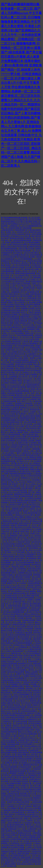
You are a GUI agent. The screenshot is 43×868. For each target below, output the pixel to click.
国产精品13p (20, 860)
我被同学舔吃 (25, 317)
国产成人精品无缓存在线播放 (30, 416)
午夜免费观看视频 (7, 271)
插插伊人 (29, 686)
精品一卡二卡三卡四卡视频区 (14, 333)
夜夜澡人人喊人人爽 (31, 451)
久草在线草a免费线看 (32, 304)
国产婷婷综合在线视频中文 (25, 759)
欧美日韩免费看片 (7, 515)
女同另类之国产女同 (34, 587)
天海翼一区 (5, 244)
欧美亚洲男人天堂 (7, 236)
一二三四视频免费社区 (18, 610)
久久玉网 (19, 746)
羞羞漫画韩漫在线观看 (18, 771)
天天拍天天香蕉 (20, 626)
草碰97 (27, 536)
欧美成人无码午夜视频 (33, 234)
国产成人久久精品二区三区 (32, 484)
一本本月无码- (15, 290)
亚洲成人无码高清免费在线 (15, 300)
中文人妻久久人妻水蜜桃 (15, 849)
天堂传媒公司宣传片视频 (15, 304)
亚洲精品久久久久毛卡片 (30, 478)
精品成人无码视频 (32, 350)
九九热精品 (22, 583)
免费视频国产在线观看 (16, 773)
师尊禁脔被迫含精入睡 (12, 748)
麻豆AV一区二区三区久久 (22, 337)
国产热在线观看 (18, 546)
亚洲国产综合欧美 (7, 662)
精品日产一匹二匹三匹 (21, 726)
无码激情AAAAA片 (33, 707)
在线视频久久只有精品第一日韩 (26, 403)
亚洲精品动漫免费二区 (28, 496)
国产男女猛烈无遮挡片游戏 (26, 519)
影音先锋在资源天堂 (22, 439)
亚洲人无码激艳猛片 (20, 569)
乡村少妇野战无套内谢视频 (16, 387)
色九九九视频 (24, 294)
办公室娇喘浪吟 (20, 814)
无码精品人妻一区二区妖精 (31, 783)
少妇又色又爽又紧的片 (31, 253)
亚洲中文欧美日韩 (25, 523)
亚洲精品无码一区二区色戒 (13, 389)
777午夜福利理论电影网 (13, 511)
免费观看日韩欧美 (18, 509)
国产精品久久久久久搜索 (24, 649)
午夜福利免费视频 (33, 583)
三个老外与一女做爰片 (29, 412)
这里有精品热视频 (30, 459)
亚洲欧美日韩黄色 (10, 864)
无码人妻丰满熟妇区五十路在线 (16, 779)
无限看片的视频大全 (8, 575)
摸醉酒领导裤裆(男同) (30, 765)
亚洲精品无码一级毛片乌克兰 (17, 538)
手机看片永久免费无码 (14, 668)
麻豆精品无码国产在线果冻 (13, 544)
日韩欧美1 (8, 726)
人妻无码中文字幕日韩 (33, 612)
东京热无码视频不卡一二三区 (31, 744)
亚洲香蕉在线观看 (10, 401)
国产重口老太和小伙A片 (20, 463)
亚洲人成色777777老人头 (26, 401)
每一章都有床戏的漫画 (13, 606)
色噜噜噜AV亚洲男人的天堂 (31, 308)
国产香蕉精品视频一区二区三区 (26, 525)
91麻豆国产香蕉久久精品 (26, 740)
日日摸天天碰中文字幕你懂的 (20, 284)
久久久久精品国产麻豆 (21, 275)
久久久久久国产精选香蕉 (22, 816)
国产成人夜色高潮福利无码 (11, 709)
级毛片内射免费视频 (12, 319)
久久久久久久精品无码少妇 (19, 804)
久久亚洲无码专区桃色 (33, 476)
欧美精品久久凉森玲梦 (11, 408)
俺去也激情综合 (10, 629)
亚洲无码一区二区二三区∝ (27, 736)
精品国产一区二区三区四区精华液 (17, 265)
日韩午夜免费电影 (33, 436)
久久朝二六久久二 (21, 585)
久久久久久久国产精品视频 (18, 492)
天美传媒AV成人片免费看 (21, 645)
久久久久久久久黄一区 (9, 443)
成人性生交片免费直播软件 (26, 554)
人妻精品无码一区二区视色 (11, 308)
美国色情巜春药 (35, 701)
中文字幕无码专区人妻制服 (21, 282)
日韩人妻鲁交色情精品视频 (22, 790)
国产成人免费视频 (7, 785)
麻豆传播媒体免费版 (14, 783)
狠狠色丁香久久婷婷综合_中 (18, 302)
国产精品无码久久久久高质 (21, 527)
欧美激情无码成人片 (15, 682)
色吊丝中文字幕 (18, 348)
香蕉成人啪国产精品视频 (20, 854)
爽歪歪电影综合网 (32, 455)
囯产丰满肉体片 (21, 414)
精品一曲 (8, 240)
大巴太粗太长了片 (22, 701)
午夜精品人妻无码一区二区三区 (26, 271)
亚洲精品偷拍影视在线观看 (13, 757)
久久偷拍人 (29, 847)
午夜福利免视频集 (7, 680)
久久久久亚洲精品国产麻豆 (16, 602)
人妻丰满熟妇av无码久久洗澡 (22, 693)
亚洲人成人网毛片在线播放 (31, 606)
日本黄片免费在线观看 (16, 856)
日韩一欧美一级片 (33, 393)
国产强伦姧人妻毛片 (20, 399)
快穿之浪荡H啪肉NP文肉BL (21, 579)
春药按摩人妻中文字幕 (28, 794)
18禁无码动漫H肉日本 (11, 416)
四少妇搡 (28, 267)
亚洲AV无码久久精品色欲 (15, 234)
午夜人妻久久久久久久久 (22, 480)
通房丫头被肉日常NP (24, 453)
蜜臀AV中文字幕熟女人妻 (27, 732)
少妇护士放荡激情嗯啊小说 (22, 695)
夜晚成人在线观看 (31, 672)
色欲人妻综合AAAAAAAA (10, 507)
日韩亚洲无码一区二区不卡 (14, 428)
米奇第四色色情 (35, 244)
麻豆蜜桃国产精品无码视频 (11, 488)
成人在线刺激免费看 (8, 746)
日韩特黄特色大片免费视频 (14, 688)
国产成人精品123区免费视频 (13, 678)
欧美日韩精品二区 (35, 548)
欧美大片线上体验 (24, 352)
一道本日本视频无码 (14, 823)
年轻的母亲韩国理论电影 (18, 503)
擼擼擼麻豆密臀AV (18, 686)
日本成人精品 (10, 529)
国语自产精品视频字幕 (23, 639)
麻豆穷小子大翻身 (7, 589)
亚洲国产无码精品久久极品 (13, 383)
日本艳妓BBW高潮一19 (26, 767)
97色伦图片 (21, 618)
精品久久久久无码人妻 (22, 236)
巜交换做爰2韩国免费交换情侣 (12, 560)
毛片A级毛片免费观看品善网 (30, 837)
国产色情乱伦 (18, 253)
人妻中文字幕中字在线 (26, 249)
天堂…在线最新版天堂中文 (16, 292)
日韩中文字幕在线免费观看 (11, 434)
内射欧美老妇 (25, 507)
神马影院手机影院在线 (22, 796)
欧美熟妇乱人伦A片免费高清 (22, 843)
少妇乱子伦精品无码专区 (10, 637)
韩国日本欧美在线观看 (22, 251)
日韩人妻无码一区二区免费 (27, 377)
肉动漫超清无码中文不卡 (14, 595)
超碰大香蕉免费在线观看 (30, 839)
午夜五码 (30, 631)
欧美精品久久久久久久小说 (30, 408)
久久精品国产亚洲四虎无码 (18, 445)
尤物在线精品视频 (13, 744)
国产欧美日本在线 (21, 246)
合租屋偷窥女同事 (33, 292)
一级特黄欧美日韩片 (29, 288)
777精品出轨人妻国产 (17, 567)
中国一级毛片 (10, 649)
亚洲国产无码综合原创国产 (13, 451)
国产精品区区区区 (23, 257)
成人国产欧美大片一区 (31, 560)
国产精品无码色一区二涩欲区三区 (20, 540)
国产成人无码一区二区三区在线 (21, 424)
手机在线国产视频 (22, 420)
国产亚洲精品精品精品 (22, 852)
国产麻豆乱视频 (20, 754)
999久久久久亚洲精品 (9, 519)
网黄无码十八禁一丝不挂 (25, 395)
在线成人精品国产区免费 (14, 447)
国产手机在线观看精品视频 (24, 346)
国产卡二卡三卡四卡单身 (33, 678)
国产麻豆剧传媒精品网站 (15, 825)
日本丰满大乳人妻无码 (16, 375)
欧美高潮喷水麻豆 (23, 470)
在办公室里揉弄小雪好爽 (25, 441)
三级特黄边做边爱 (13, 794)
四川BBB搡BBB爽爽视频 (20, 391)
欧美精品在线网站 (7, 699)
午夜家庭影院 (32, 775)
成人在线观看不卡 (31, 354)
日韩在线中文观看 (14, 505)
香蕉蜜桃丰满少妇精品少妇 (16, 827)
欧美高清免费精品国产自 (31, 362)
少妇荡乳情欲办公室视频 (23, 364)
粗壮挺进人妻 (25, 290)
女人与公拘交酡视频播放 (23, 259)
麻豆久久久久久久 (10, 554)
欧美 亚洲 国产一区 (15, 484)
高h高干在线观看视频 (17, 635)
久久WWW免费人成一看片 (24, 785)
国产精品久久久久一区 (25, 461)
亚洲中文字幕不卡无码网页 (27, 443)
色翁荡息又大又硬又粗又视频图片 (22, 296)
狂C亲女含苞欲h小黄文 (16, 476)
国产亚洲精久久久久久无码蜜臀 (30, 763)
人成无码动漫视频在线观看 (22, 240)
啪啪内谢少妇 (16, 653)
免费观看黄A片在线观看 (22, 494)
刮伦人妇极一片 (36, 269)
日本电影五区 (29, 641)
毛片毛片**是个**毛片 (21, 521)
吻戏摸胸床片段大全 (25, 664)
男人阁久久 (34, 439)
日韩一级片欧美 (7, 608)
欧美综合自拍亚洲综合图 (17, 707)
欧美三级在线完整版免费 (18, 321)
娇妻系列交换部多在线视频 (27, 500)
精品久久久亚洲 (22, 356)
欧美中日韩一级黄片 (22, 818)
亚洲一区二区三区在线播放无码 (26, 699)
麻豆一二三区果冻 (35, 659)
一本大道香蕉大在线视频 (32, 498)
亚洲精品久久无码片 (32, 517)
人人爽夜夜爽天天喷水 (9, 810)
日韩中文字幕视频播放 (30, 344)
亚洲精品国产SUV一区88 (17, 829)
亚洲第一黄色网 (36, 257)
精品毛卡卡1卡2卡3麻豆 (16, 426)
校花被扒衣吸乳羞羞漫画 (20, 752)
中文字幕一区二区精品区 (23, 806)
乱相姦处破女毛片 (16, 327)
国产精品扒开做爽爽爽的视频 (14, 612)
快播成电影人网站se (17, 536)
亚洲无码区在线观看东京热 (28, 810)
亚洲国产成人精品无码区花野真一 (19, 802)
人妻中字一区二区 (21, 662)
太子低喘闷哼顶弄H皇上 (18, 624)
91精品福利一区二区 (32, 688)
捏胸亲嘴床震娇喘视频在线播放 (20, 474)
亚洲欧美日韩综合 (35, 246)
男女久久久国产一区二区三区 (31, 748)
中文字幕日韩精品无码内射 (18, 781)
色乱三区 (26, 389)
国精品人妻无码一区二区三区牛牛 (13, 821)
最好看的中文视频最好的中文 (28, 719)
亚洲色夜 (6, 263)
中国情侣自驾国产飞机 (22, 306)
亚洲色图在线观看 (11, 598)
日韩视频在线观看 (28, 620)
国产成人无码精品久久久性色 (18, 591)
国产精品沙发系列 (34, 697)
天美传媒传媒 (8, 494)
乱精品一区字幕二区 (22, 788)
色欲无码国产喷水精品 (13, 620)
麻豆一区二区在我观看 (14, 459)
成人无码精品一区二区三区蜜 (17, 659)
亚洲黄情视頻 (33, 662)
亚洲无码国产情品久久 (19, 313)
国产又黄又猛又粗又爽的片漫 (17, 558)
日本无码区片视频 (19, 329)
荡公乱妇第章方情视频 (16, 847)
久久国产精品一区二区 (31, 447)
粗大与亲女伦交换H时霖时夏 (31, 703)
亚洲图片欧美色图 (11, 763)
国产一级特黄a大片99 (16, 641)
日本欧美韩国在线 (21, 680)
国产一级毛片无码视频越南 (21, 564)
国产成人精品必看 (23, 777)
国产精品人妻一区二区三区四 (11, 765)
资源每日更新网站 (10, 715)
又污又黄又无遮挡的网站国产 (14, 651)
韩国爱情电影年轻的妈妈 (22, 397)
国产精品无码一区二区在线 (16, 571)
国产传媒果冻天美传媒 (22, 690)
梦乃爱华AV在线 (19, 666)
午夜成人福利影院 (35, 313)
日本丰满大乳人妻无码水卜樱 (21, 263)
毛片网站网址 (37, 267)
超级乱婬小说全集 (18, 267)
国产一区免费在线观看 (9, 750)
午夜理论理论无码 (35, 717)
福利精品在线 (15, 412)
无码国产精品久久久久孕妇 (20, 792)
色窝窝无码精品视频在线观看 (25, 273)
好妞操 (7, 242)
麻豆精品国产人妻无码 (20, 341)
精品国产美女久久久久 (13, 862)
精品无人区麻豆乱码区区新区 (17, 490)
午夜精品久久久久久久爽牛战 (25, 515)
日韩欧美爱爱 (10, 639)
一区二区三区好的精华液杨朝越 (22, 562)
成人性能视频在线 (7, 259)
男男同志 (6, 775)
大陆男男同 (8, 816)
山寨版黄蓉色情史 (7, 230)
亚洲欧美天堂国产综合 (22, 589)
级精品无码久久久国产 (34, 635)
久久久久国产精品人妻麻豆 (14, 517)
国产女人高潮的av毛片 (33, 849)
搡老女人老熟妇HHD (31, 614)
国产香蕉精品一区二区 (22, 366)
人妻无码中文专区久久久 (29, 738)
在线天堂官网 (19, 556)
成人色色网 (21, 455)
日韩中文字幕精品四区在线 (26, 831)
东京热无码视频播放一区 (22, 608)
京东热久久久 (31, 567)
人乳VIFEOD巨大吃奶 (9, 500)
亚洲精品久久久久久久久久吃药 (22, 339)
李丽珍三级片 (30, 333)
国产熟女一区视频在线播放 (13, 331)
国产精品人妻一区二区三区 (19, 534)
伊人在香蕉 (9, 655)
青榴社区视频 (35, 470)
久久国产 (13, 286)
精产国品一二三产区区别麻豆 (15, 552)
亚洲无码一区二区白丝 (31, 544)
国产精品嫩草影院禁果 (9, 249)
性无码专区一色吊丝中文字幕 (23, 325)
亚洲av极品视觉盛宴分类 (32, 513)
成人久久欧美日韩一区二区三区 (21, 277)
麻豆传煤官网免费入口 (19, 717)
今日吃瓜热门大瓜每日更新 (11, 839)
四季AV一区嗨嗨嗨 (18, 573)
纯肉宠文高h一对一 (20, 600)
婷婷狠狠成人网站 (35, 558)
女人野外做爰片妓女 (32, 812)
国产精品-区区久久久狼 (20, 457)
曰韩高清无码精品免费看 (15, 672)
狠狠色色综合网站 (19, 593)
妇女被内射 (32, 655)
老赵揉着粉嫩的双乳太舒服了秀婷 (22, 730)
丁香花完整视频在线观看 (24, 335)
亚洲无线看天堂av (19, 631)
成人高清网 (29, 405)
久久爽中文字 (36, 306)
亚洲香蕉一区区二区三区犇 (21, 657)
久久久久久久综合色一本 (15, 385)
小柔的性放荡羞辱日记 (18, 775)
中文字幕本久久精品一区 (26, 286)
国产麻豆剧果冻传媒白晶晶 (26, 835)
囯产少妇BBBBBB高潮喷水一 (28, 711)
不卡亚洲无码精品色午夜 (12, 344)
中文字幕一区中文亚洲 (26, 486)
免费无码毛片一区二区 (29, 709)
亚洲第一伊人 (11, 232)
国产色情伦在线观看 (20, 721)
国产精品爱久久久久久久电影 (11, 550)
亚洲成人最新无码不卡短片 (11, 703)
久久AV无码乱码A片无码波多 (20, 449)
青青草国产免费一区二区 (20, 410)
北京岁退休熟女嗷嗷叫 (32, 242)
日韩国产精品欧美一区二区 (18, 581)
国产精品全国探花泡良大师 (13, 422)
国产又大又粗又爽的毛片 (24, 529)
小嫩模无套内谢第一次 (14, 513)
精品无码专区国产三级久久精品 (27, 742)
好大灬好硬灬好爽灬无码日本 (23, 622)
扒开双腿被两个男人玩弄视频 (19, 684)
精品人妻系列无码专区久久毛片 (26, 368)
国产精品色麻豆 (9, 368)
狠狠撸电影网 (19, 370)
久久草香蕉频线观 (7, 306)
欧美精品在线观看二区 (25, 715)
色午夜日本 (34, 726)
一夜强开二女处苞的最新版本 (18, 360)
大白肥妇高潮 (31, 829)
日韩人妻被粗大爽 (13, 808)
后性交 (34, 856)
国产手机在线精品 (20, 670)
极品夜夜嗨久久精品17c (28, 467)
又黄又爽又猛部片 (27, 488)
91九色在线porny (28, 823)
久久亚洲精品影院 (31, 651)
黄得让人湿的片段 (7, 246)
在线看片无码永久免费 (18, 436)
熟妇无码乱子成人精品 (19, 697)
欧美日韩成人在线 (20, 655)
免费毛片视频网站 (31, 375)
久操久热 (31, 624)
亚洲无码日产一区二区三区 (11, 478)
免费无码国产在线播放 (22, 577)
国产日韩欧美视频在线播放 (22, 728)
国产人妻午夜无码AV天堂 (31, 505)
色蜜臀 (6, 474)
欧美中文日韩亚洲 (13, 496)
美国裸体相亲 (19, 405)
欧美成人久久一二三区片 (10, 467)
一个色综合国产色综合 (22, 542)
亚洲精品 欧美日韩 (24, 833)
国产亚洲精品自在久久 (18, 261)
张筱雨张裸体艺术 (17, 242)
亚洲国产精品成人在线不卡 (24, 323)
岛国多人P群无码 (7, 705)
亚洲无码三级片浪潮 (31, 682)
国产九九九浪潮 (35, 818)
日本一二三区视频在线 (19, 647)
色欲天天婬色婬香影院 (33, 465)
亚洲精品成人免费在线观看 (21, 858)
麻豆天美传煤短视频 (10, 523)
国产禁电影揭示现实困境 (15, 238)
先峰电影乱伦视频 (7, 852)
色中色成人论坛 (15, 288)
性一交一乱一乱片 (16, 298)
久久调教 (38, 486)
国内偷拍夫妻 (6, 313)
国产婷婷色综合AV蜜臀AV (19, 244)
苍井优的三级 (11, 866)
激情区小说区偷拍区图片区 (16, 713)
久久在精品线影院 (30, 327)
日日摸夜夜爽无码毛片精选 (11, 310)
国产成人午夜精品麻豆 (18, 430)
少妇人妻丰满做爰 (30, 422)
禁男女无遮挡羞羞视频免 (14, 800)
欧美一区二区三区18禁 (13, 604)
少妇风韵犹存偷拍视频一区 (16, 393)
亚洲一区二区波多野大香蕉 (18, 724)
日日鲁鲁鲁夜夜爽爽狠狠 (23, 643)
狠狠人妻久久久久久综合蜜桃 (30, 808)
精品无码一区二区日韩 (33, 573)
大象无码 (25, 434)
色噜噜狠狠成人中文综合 (10, 418)
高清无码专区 (22, 750)
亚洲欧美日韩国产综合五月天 (15, 587)
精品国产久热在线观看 (25, 629)
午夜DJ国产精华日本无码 (15, 354)
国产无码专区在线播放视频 (27, 734)
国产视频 (10, 323)
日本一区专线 (24, 841)
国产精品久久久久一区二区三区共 (15, 548)
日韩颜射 (38, 441)
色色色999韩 (30, 300)
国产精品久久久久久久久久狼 (22, 798)
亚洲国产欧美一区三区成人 (15, 350)
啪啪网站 (33, 591)
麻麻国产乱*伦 (12, 583)
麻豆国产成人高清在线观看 (30, 255)
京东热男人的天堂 (23, 232)
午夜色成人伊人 (29, 668)
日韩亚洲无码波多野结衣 (25, 616)
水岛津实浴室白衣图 (31, 757)
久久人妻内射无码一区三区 (11, 269)
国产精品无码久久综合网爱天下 (21, 769)
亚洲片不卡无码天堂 (20, 761)
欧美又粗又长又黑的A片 (25, 864)
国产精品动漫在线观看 (24, 575)
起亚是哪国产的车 (10, 455)
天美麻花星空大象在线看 (23, 633)
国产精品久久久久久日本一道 (25, 379)
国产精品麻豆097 (22, 280)
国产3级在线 (25, 269)
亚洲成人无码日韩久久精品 (13, 358)
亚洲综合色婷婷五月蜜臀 (29, 319)
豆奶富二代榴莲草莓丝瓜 (32, 432)
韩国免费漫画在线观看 (27, 418)
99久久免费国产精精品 (14, 381)
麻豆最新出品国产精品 (14, 498)
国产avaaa (28, 856)
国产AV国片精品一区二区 (12, 372)
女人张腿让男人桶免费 (14, 432)
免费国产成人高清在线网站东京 (27, 674)
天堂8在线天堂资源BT (9, 719)
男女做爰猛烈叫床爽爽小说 (11, 315)
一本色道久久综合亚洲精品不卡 (12, 614)
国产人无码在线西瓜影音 (15, 812)
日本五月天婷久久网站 (9, 486)
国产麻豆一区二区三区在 (17, 482)
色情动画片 (36, 816)
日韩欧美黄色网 (32, 571)
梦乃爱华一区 (9, 754)
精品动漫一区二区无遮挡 (23, 705)
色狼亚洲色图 (19, 230)
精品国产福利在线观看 (26, 598)
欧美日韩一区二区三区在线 (31, 310)
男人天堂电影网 (15, 362)
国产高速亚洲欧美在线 (11, 317)
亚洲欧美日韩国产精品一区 (22, 531)
